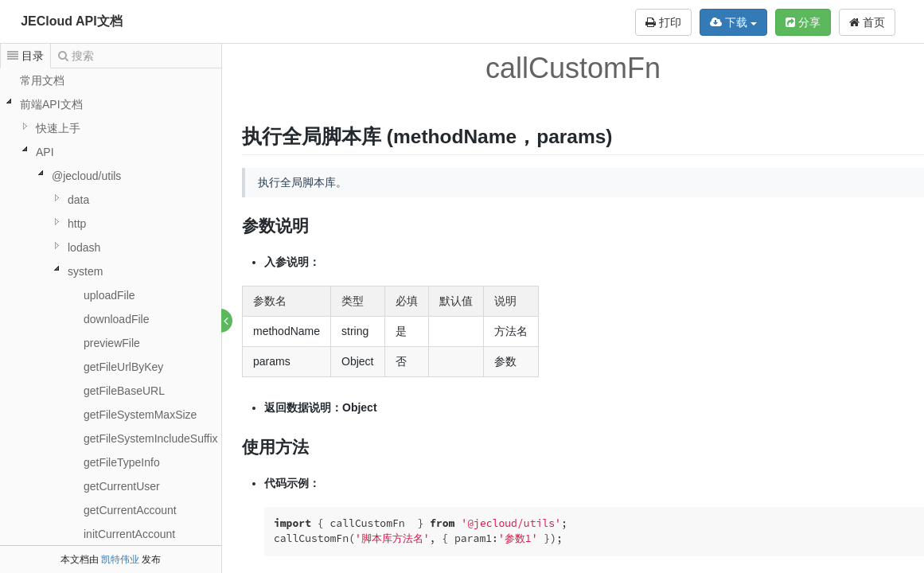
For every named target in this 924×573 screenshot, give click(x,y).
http (77, 224)
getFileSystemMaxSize (140, 415)
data (78, 200)
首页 (867, 22)
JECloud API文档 (71, 21)
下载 (733, 22)
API (45, 152)
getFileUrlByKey (123, 367)
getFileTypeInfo (122, 462)
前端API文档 (51, 104)
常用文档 (42, 80)
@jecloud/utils (86, 176)
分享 (803, 22)
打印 (663, 22)
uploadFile (109, 295)
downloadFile (117, 319)
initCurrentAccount (129, 534)
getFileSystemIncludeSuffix (151, 439)
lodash (84, 248)
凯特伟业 (120, 559)
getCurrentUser (122, 486)
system (85, 271)
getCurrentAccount (130, 510)
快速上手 (58, 128)
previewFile (112, 343)
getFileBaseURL (124, 391)
